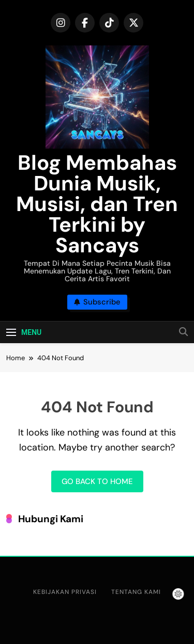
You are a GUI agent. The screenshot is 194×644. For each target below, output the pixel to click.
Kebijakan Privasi (65, 592)
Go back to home (97, 481)
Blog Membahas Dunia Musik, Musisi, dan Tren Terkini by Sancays (97, 204)
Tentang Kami (136, 592)
